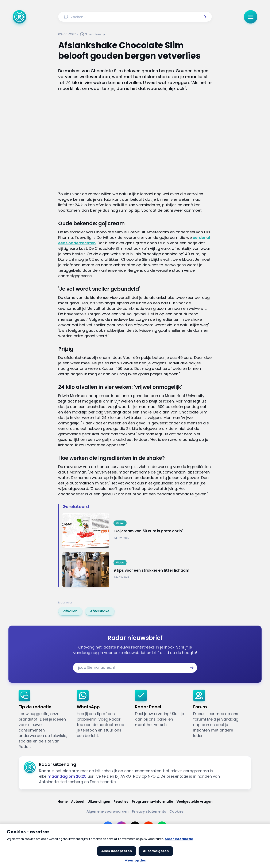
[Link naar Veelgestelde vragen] (194, 802)
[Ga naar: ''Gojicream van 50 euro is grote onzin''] (137, 530)
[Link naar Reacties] (121, 802)
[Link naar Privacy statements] (149, 811)
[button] (204, 17)
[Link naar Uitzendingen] (99, 802)
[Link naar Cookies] (176, 811)
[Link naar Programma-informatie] (153, 802)
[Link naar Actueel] (78, 802)
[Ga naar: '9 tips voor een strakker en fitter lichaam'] (137, 570)
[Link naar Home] (63, 802)
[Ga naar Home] (19, 17)
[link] (70, 611)
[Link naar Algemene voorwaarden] (107, 811)
